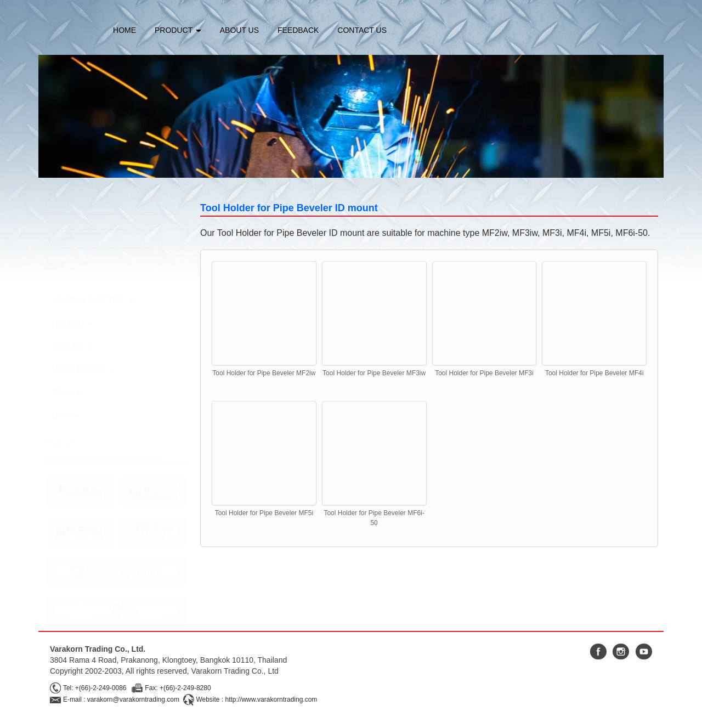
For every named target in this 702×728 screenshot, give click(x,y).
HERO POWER (83, 369)
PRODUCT (178, 30)
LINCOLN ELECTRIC (93, 300)
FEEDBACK (298, 30)
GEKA (66, 392)
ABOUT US (239, 30)
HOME (124, 30)
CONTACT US (362, 30)
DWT (65, 415)
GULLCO (72, 346)
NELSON (72, 323)
